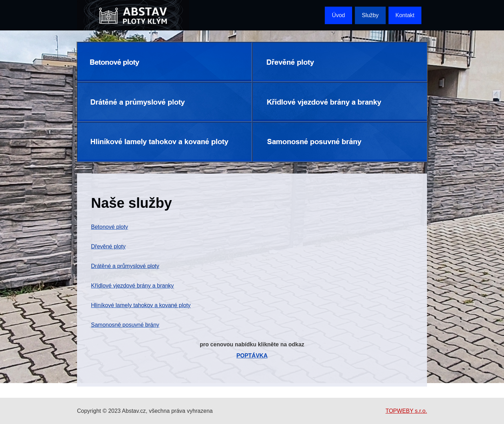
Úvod (338, 15)
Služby (370, 15)
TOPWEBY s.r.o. (406, 411)
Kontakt (405, 15)
